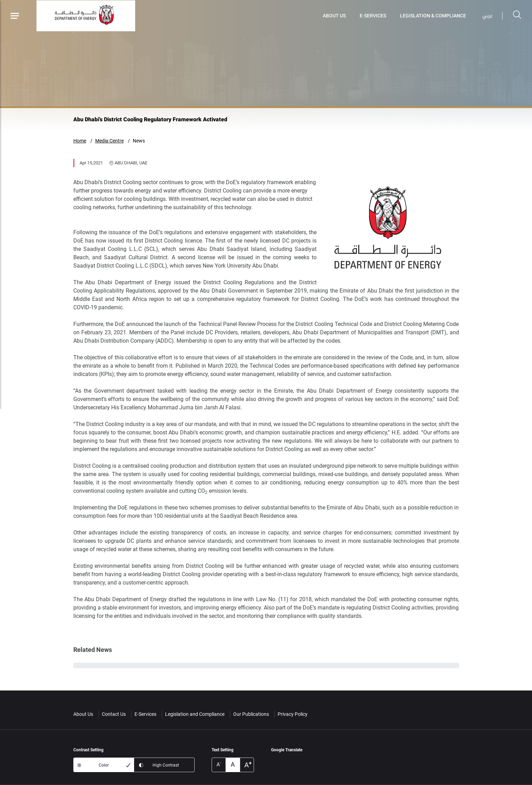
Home (80, 141)
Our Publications (251, 714)
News (139, 141)
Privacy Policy (293, 714)
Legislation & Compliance (433, 16)
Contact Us (114, 714)
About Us (334, 16)
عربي (488, 16)
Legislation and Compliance (195, 714)
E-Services (373, 16)
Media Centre (109, 141)
